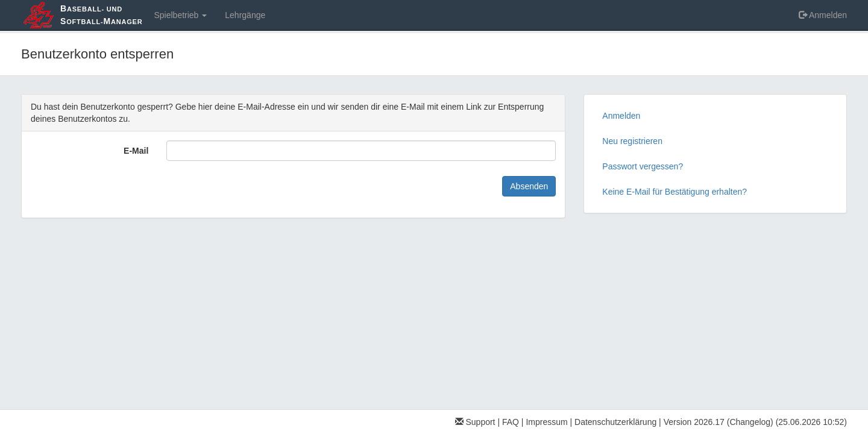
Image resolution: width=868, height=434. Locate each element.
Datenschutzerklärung (615, 422)
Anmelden (823, 15)
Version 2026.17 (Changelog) (719, 422)
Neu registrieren (632, 141)
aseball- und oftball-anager (101, 15)
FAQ (511, 422)
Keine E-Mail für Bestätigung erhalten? (675, 192)
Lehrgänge (245, 15)
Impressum (546, 422)
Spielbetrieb (180, 15)
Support (475, 422)
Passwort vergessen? (643, 166)
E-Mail (136, 151)
